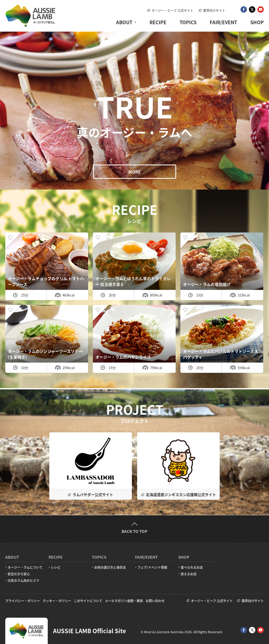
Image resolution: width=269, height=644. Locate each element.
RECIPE (158, 22)
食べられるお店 (192, 567)
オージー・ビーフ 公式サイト (172, 11)
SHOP (257, 22)
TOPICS (188, 22)
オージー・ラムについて (25, 567)
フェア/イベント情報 (152, 567)
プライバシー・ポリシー (23, 601)
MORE (135, 172)
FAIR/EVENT (223, 22)
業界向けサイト (214, 11)
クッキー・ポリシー (57, 601)
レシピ (56, 567)
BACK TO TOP (134, 531)
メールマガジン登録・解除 (124, 601)
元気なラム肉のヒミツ (23, 581)
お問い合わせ (155, 601)
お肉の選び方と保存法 (110, 567)
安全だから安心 (19, 574)
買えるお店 (189, 574)
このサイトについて (88, 601)
